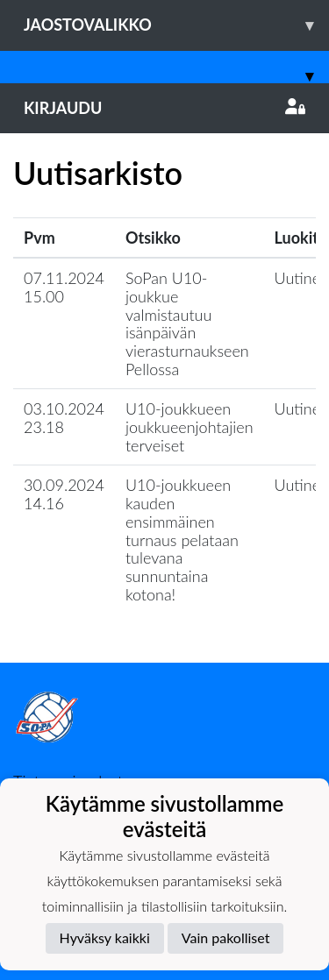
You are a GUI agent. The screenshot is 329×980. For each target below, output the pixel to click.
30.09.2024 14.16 (64, 494)
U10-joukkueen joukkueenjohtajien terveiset (190, 426)
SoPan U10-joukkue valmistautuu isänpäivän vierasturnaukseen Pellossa (187, 323)
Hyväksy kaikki (105, 937)
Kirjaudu (164, 108)
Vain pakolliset (226, 937)
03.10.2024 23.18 (64, 418)
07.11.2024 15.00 (64, 287)
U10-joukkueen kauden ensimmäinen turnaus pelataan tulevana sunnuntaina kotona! (182, 539)
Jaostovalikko (176, 25)
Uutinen (302, 278)
